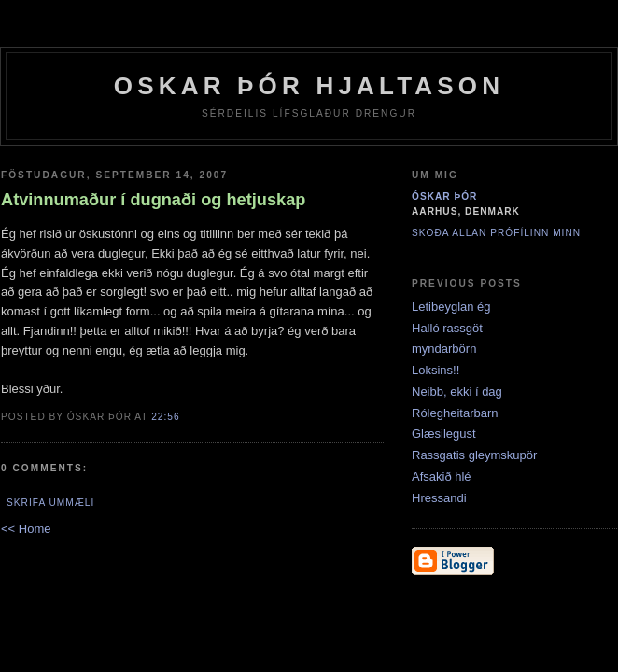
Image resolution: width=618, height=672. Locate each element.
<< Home (26, 529)
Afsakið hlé (442, 476)
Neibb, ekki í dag (457, 392)
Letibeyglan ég (451, 307)
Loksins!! (435, 370)
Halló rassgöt (447, 328)
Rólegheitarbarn (455, 413)
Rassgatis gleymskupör (474, 455)
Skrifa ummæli (50, 503)
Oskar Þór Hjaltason (309, 86)
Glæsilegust (444, 434)
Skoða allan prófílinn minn (496, 233)
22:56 (165, 417)
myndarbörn (444, 349)
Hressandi (439, 498)
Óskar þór (444, 196)
